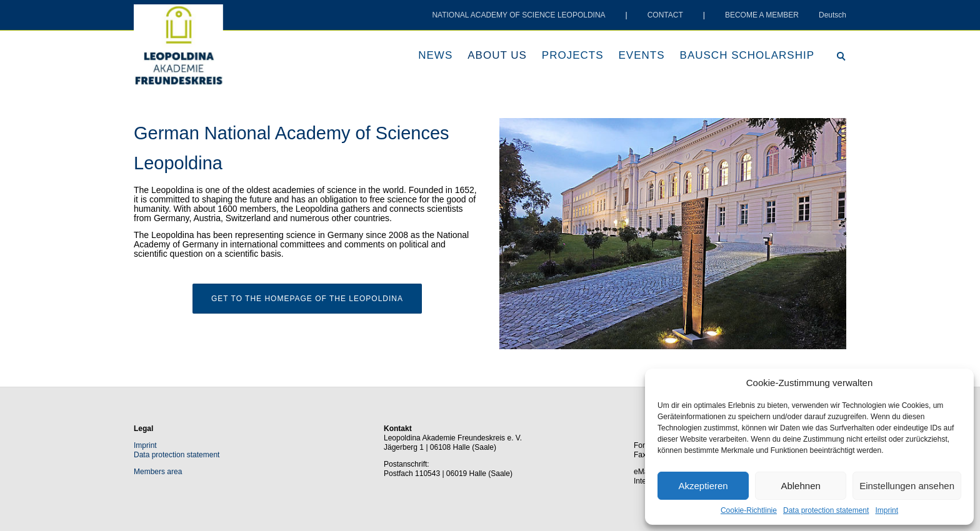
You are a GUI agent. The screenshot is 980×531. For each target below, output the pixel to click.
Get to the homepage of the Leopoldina (307, 299)
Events (642, 55)
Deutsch (832, 15)
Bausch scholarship (747, 55)
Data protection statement (826, 510)
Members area (158, 472)
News (435, 55)
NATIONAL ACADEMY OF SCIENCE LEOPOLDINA (518, 15)
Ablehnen (800, 486)
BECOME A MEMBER (762, 15)
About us (497, 55)
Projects (573, 55)
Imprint (887, 510)
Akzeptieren (703, 486)
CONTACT (665, 15)
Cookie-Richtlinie (749, 510)
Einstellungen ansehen (907, 486)
